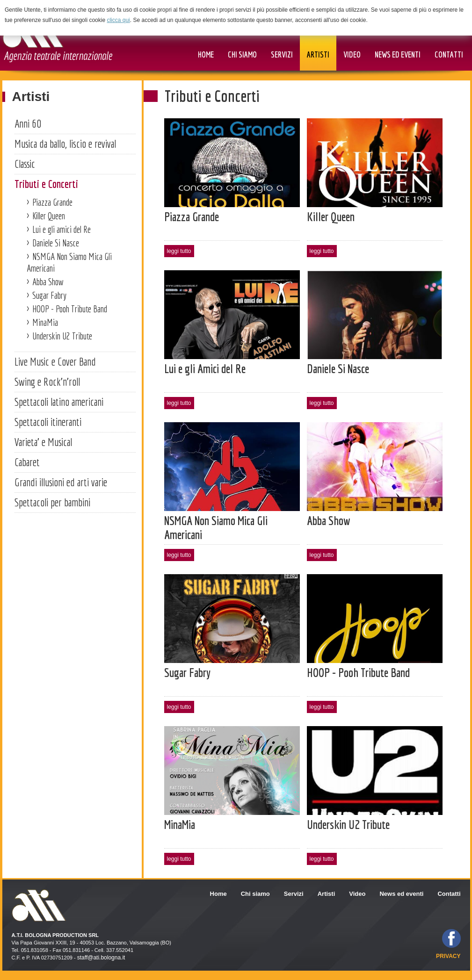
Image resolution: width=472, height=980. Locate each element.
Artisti (31, 97)
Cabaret (27, 462)
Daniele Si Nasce (56, 243)
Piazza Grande (52, 202)
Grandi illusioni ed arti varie (61, 482)
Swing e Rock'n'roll (47, 382)
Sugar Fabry (49, 295)
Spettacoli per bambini (52, 502)
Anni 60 (28, 123)
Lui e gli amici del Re (62, 229)
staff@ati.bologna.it (101, 958)
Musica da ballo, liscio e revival (65, 144)
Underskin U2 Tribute (62, 336)
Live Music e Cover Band (55, 361)
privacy (448, 956)
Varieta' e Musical (43, 442)
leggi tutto (179, 251)
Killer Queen (49, 216)
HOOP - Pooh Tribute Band (70, 309)
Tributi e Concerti (46, 184)
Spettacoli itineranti (48, 422)
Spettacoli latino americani (59, 402)
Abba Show (48, 282)
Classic (25, 164)
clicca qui (118, 20)
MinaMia (45, 322)
